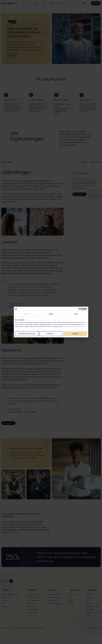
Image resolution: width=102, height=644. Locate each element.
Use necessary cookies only (27, 334)
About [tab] (76, 314)
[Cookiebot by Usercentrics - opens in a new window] (80, 309)
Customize (51, 334)
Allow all (75, 334)
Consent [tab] (26, 314)
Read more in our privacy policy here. (75, 326)
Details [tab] (51, 314)
